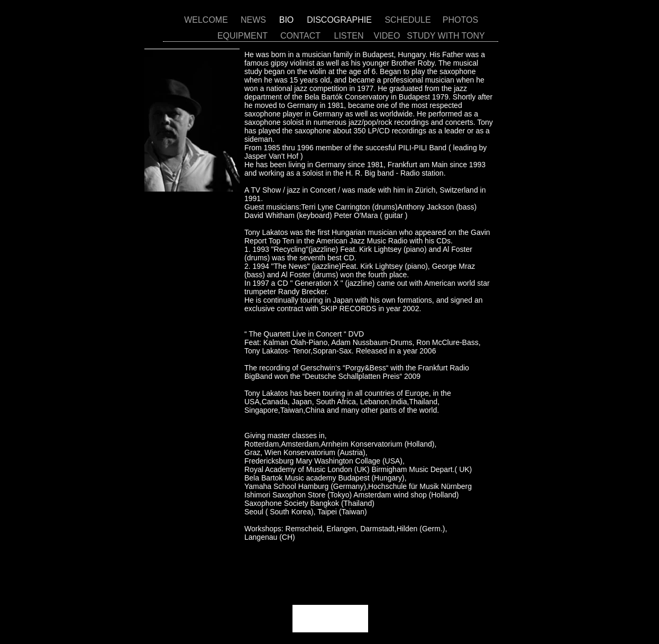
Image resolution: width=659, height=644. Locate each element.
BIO (287, 20)
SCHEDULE (408, 20)
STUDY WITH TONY (446, 36)
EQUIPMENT (242, 36)
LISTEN (349, 36)
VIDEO (387, 36)
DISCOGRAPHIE (339, 20)
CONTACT (300, 36)
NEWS (253, 20)
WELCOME (206, 20)
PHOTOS (460, 20)
